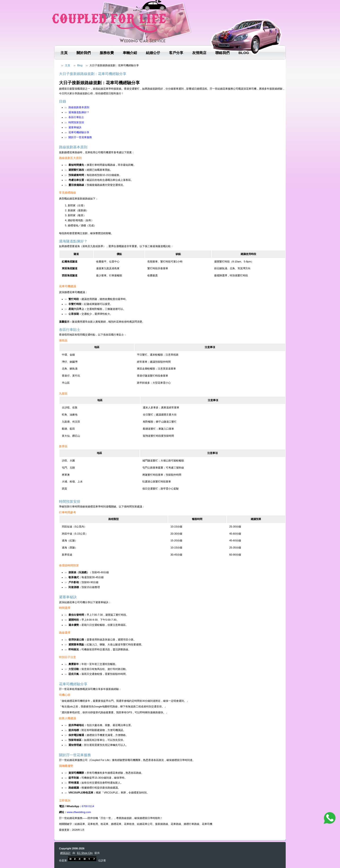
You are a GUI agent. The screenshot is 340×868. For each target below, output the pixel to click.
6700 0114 (88, 806)
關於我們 (84, 53)
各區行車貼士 (76, 117)
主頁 (64, 53)
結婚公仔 (153, 53)
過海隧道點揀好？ (79, 112)
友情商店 (199, 53)
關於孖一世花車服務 (80, 137)
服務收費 (107, 53)
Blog (244, 53)
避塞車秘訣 (75, 127)
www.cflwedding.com (79, 812)
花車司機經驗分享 (79, 132)
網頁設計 (65, 853)
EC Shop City (85, 853)
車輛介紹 (130, 53)
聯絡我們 (222, 53)
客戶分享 (176, 53)
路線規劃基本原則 (79, 107)
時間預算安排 (76, 122)
